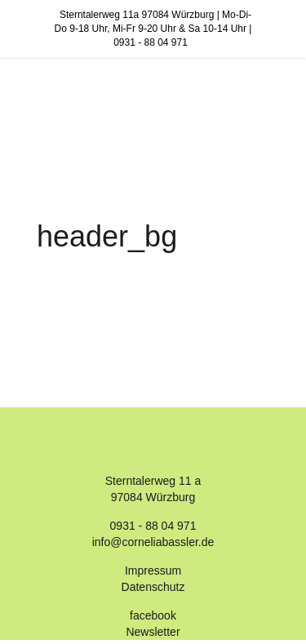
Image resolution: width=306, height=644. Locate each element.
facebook (153, 615)
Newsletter (153, 632)
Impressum (153, 571)
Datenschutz (153, 587)
